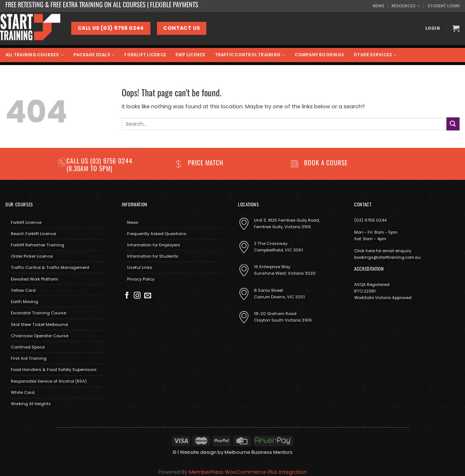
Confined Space (28, 347)
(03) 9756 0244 (370, 220)
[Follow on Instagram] (137, 296)
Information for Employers (154, 245)
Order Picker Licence (32, 256)
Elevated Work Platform (35, 279)
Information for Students (153, 256)
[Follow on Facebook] (127, 296)
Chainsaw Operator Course (40, 336)
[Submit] (453, 124)
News (133, 222)
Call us (78, 161)
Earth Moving (25, 302)
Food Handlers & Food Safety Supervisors (54, 370)
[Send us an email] (148, 296)
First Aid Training (29, 358)
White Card (23, 392)
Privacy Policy (141, 279)
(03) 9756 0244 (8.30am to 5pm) (100, 164)
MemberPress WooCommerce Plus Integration (248, 472)
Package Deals (94, 55)
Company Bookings (319, 55)
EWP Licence (191, 55)
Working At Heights (31, 404)
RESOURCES (406, 6)
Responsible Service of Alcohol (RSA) (49, 381)
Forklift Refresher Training (38, 245)
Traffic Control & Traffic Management (50, 267)
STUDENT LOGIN (444, 6)
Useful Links (140, 267)
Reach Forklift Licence (33, 234)
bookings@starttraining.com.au (387, 257)
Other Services (375, 55)
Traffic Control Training (250, 55)
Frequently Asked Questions (157, 234)
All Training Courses (35, 55)
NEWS (379, 6)
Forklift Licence (145, 55)
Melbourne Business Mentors (258, 452)
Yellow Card (23, 290)
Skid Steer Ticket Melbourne (39, 324)
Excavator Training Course (39, 313)
